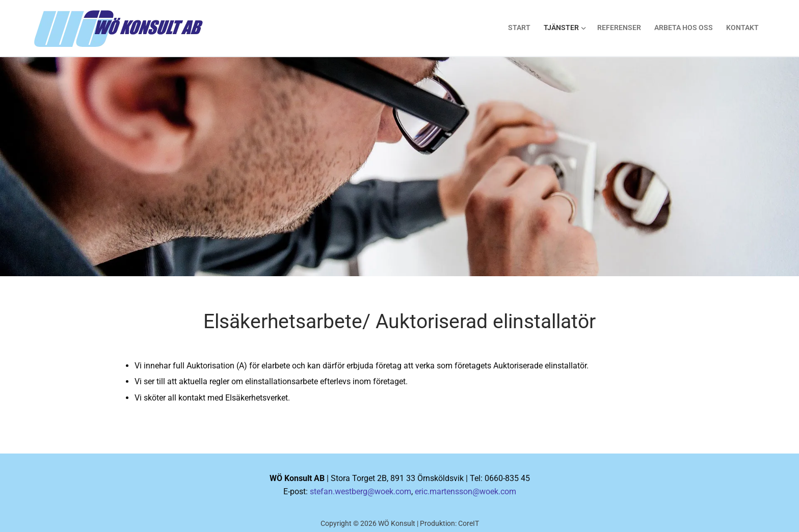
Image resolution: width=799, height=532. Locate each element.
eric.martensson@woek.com (465, 491)
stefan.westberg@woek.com (361, 491)
